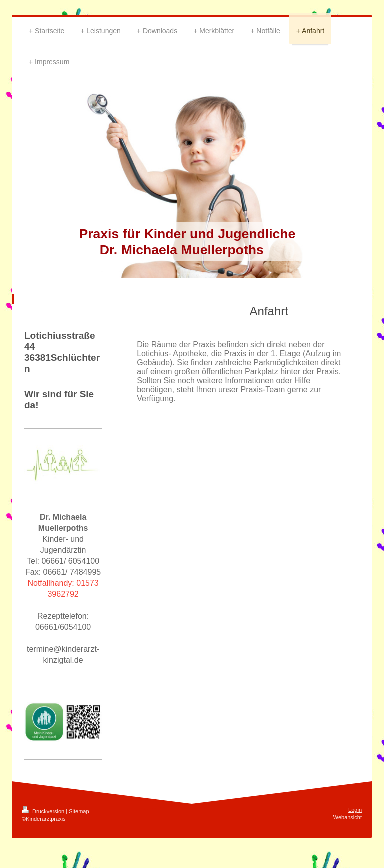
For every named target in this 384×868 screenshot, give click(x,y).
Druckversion (44, 811)
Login (355, 810)
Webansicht (348, 817)
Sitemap (79, 811)
